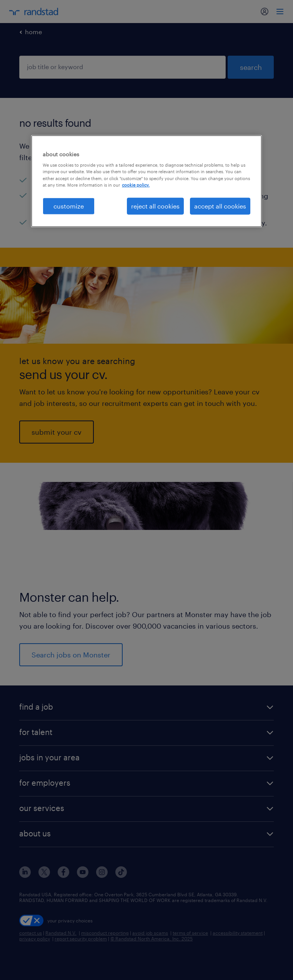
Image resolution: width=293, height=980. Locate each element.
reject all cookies (155, 206)
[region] (146, 181)
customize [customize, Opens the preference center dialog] (69, 206)
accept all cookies (220, 206)
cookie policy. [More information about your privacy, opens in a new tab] (136, 185)
